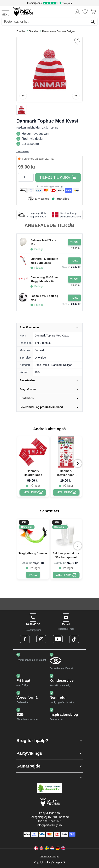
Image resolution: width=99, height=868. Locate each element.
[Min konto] (78, 11)
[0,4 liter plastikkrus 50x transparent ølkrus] (66, 575)
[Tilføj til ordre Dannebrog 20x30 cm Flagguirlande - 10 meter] (74, 279)
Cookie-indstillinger (49, 857)
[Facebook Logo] (25, 639)
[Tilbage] (23, 96)
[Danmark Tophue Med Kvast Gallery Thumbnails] (21, 110)
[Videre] (76, 96)
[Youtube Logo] (58, 639)
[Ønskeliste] (85, 11)
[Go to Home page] (23, 11)
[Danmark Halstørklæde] (33, 492)
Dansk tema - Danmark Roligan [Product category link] (53, 365)
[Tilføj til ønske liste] (77, 42)
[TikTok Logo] (74, 639)
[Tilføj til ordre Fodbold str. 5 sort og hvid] (74, 298)
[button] (49, 741)
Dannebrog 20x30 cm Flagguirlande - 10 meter (44, 280)
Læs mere (22, 151)
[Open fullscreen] (49, 69)
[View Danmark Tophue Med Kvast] (21, 110)
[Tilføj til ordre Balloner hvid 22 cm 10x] (74, 242)
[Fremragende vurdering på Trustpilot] (49, 3)
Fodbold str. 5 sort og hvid (44, 298)
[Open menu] (5, 12)
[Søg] (93, 22)
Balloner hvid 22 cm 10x (43, 242)
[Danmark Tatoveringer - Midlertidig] (66, 492)
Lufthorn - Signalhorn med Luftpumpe (44, 261)
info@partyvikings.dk (49, 825)
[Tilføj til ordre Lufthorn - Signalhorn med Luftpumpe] (74, 261)
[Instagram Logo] (41, 639)
